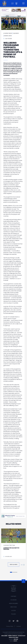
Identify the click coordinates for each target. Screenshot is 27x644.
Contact (19, 626)
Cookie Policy (21, 636)
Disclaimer (4, 636)
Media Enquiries (14, 603)
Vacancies (13, 600)
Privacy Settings (14, 637)
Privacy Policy (10, 626)
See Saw (16, 639)
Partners (13, 596)
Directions (13, 607)
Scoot (15, 641)
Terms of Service (12, 636)
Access (14, 611)
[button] (23, 565)
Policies (13, 614)
